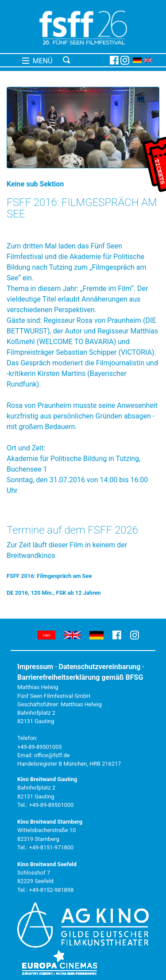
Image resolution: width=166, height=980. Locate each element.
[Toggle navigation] (85, 60)
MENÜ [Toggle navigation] (37, 61)
